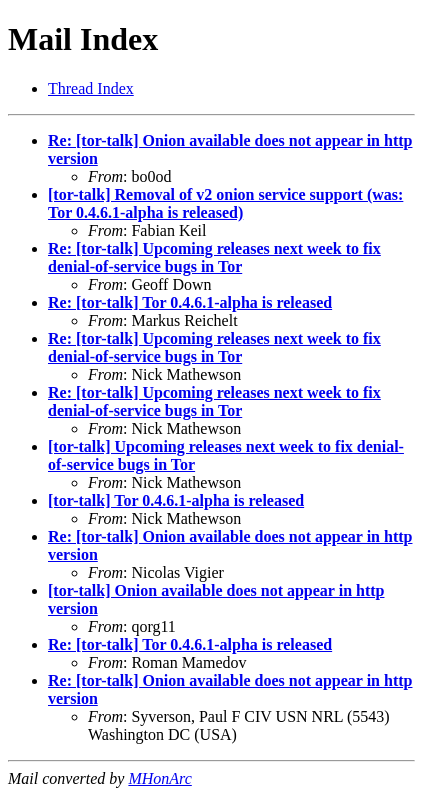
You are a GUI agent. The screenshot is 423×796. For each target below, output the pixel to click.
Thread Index (91, 88)
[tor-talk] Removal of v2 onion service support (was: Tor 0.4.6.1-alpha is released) (225, 203)
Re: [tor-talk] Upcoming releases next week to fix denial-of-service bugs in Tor (214, 257)
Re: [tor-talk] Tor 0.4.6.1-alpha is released (190, 302)
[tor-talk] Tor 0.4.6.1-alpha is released (176, 500)
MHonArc (159, 778)
